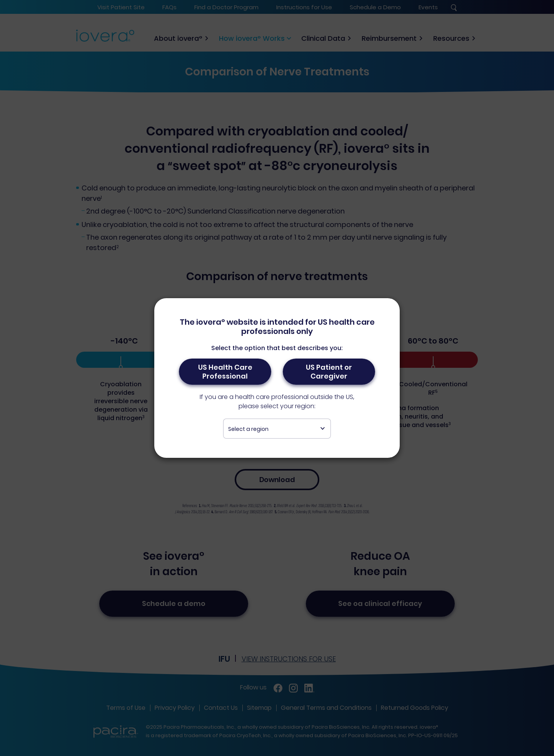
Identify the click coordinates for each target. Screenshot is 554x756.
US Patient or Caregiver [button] (329, 372)
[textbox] (277, 429)
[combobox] (277, 429)
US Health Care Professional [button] (225, 372)
